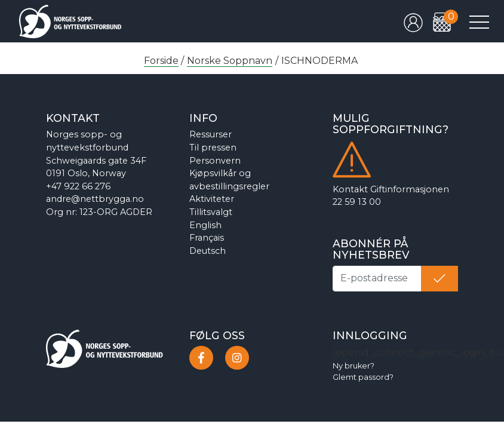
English (205, 225)
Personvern (215, 161)
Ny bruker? (354, 366)
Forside (161, 61)
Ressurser (210, 134)
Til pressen (213, 148)
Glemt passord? (363, 377)
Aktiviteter (212, 199)
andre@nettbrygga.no (95, 199)
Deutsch (208, 251)
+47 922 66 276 (78, 186)
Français (207, 238)
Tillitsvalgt (211, 212)
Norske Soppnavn (230, 61)
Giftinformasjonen (410, 189)
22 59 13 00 (357, 202)
